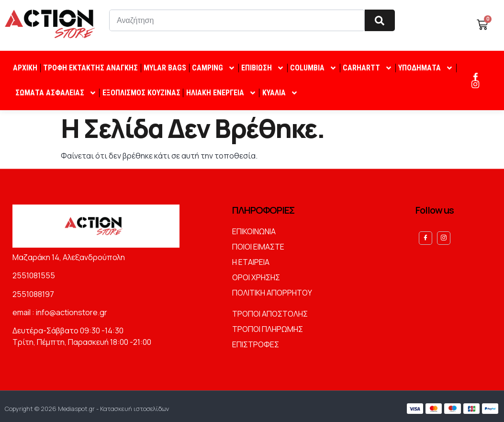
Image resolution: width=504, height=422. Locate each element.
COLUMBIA (314, 68)
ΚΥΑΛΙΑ (280, 93)
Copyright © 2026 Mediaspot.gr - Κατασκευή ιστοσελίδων (87, 406)
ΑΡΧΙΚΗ (25, 68)
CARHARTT (368, 68)
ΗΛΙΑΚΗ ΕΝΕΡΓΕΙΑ (221, 93)
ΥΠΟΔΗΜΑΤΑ (426, 68)
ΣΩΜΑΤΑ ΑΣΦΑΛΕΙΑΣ (56, 93)
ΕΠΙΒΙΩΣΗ (263, 68)
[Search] (380, 20)
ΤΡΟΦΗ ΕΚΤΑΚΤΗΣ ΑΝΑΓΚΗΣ (90, 68)
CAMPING (214, 68)
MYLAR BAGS (165, 68)
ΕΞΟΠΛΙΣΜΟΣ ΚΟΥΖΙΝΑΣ (141, 93)
